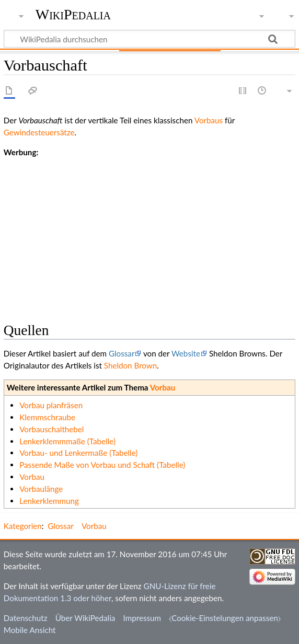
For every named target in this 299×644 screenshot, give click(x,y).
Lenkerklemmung (49, 501)
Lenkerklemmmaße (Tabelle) (67, 441)
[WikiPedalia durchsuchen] (149, 39)
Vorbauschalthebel (51, 429)
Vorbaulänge (41, 489)
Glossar (122, 353)
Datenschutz (26, 618)
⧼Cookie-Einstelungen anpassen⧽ (225, 618)
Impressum (142, 618)
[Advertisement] (149, 232)
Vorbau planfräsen (51, 405)
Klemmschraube (47, 417)
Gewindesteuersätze (39, 132)
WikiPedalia (73, 14)
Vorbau (163, 387)
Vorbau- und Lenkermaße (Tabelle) (78, 453)
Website (186, 353)
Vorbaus (209, 120)
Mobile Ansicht (30, 630)
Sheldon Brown (130, 365)
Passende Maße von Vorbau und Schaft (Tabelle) (102, 465)
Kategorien (23, 526)
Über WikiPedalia (85, 618)
